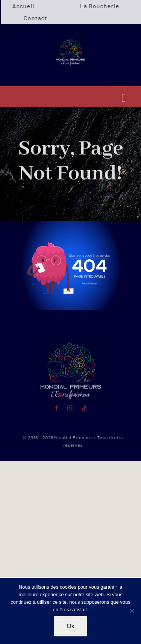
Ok (70, 626)
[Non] (132, 611)
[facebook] (57, 407)
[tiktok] (84, 407)
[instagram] (70, 407)
